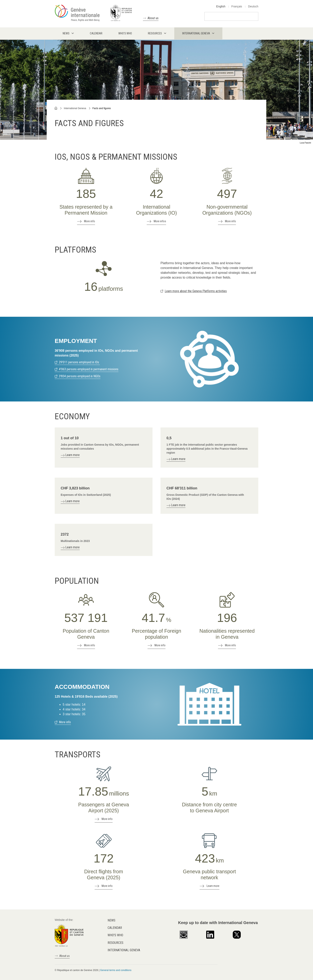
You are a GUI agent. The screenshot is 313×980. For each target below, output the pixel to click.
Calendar (115, 928)
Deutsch (253, 6)
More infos (160, 221)
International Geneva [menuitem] (196, 33)
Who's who (115, 935)
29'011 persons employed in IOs (79, 362)
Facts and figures (102, 108)
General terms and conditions (116, 970)
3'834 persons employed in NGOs (80, 376)
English (221, 6)
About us (153, 18)
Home (56, 108)
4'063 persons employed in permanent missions (89, 369)
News (111, 920)
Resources (115, 943)
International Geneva (75, 108)
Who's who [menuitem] (125, 33)
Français (237, 6)
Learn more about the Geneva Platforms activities (196, 291)
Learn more (213, 886)
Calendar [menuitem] (96, 33)
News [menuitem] (66, 33)
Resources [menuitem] (155, 33)
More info (90, 221)
